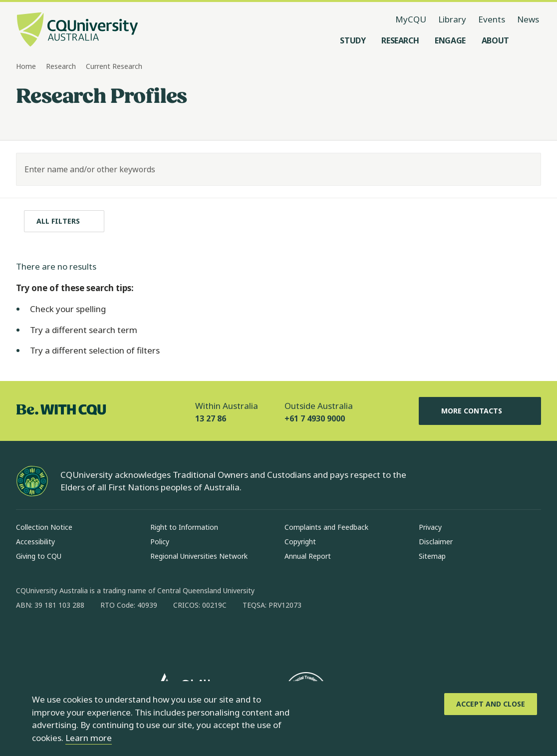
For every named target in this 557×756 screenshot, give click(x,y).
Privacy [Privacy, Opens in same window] (430, 527)
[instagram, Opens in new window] (53, 637)
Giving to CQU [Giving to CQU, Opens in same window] (39, 556)
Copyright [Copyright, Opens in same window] (300, 542)
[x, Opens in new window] (105, 637)
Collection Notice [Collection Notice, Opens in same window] (44, 527)
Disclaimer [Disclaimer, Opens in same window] (436, 542)
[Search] (525, 169)
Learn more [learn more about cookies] (89, 738)
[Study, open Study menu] (353, 40)
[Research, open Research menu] (400, 40)
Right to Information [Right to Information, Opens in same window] (184, 527)
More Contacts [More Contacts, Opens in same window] (480, 411)
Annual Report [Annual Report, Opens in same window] (308, 556)
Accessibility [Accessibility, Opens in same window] (35, 542)
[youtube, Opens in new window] (131, 637)
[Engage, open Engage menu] (450, 40)
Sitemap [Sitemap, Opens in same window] (432, 556)
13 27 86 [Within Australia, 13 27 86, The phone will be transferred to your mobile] (211, 418)
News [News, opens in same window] (528, 19)
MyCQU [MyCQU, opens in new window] (411, 19)
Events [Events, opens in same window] (492, 19)
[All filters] (64, 221)
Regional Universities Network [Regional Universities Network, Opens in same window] (199, 556)
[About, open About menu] (495, 40)
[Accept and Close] (491, 704)
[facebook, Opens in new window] (27, 637)
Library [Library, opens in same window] (452, 19)
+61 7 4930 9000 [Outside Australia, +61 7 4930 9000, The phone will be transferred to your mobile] (315, 418)
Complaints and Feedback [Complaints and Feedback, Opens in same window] (326, 527)
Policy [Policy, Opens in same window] (160, 542)
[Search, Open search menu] (531, 40)
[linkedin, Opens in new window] (79, 637)
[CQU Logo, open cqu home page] (77, 30)
